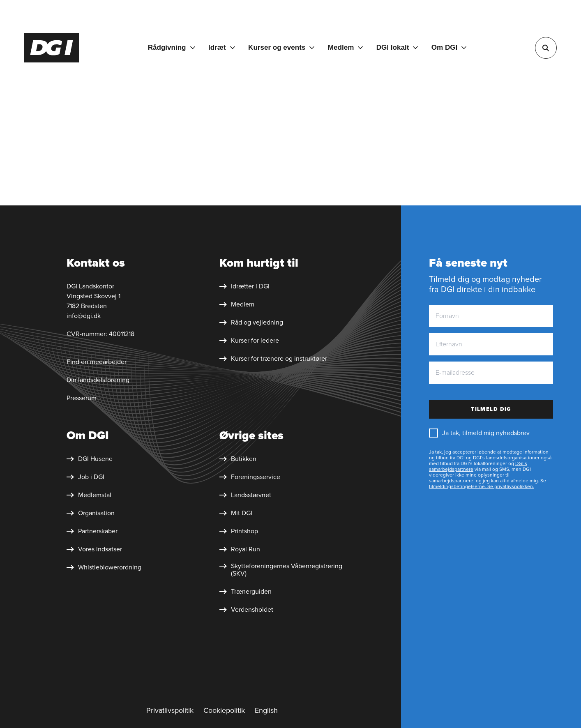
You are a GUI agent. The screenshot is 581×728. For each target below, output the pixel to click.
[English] (266, 711)
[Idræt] (222, 48)
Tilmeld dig (491, 409)
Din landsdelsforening (98, 380)
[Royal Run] (240, 549)
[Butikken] (238, 459)
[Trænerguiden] (246, 592)
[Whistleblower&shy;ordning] (104, 567)
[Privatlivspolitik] (170, 711)
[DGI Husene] (90, 459)
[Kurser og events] (281, 48)
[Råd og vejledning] (251, 323)
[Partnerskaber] (92, 531)
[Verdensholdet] (246, 610)
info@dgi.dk (84, 316)
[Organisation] (91, 513)
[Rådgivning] (172, 48)
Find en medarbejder (97, 362)
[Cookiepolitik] (224, 711)
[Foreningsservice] (250, 477)
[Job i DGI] (85, 477)
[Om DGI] (449, 48)
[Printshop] (239, 531)
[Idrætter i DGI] (244, 286)
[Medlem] (345, 48)
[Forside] (52, 48)
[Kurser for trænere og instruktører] (273, 359)
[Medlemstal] (89, 495)
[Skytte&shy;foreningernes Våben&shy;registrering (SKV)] (288, 570)
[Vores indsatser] (94, 549)
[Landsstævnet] (245, 495)
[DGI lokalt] (397, 48)
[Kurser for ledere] (249, 341)
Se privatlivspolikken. (510, 487)
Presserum (82, 398)
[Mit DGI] (236, 513)
